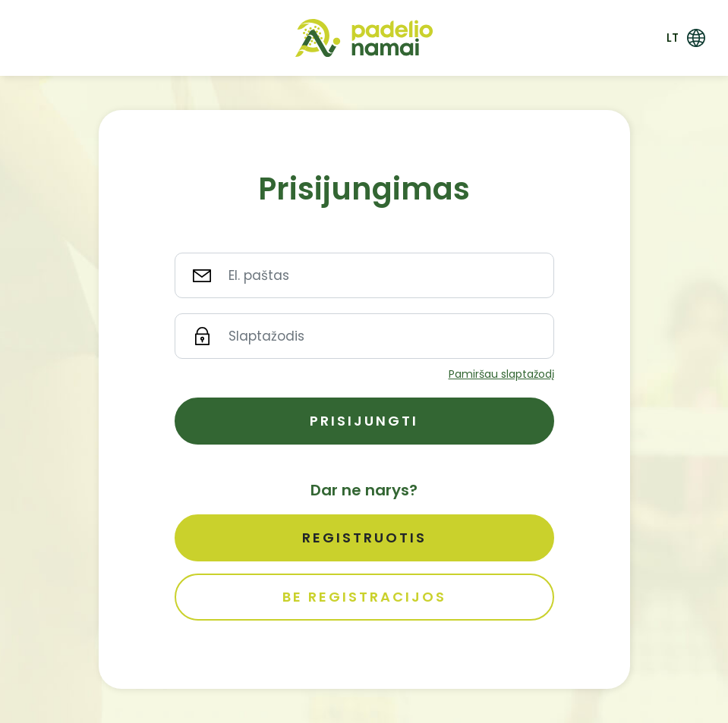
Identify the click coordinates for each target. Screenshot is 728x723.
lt (673, 38)
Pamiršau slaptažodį (501, 374)
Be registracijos (364, 597)
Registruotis (364, 538)
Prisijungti (364, 421)
